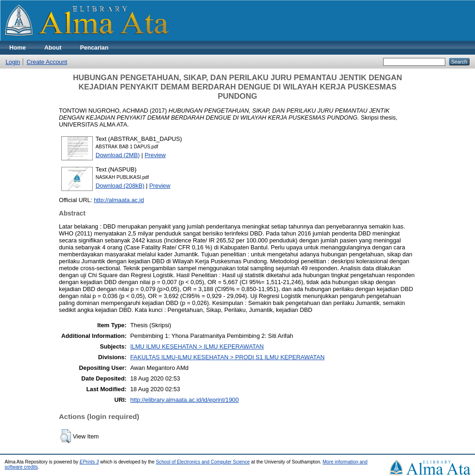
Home (18, 48)
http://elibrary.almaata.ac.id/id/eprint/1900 (185, 400)
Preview (155, 155)
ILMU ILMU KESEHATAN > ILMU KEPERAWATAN (197, 346)
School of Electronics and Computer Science (203, 462)
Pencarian (94, 48)
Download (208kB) (120, 186)
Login (13, 62)
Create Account (47, 62)
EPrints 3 (90, 462)
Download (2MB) (118, 155)
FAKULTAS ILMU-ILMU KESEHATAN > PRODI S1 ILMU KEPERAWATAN (228, 357)
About (53, 48)
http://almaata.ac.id (119, 200)
